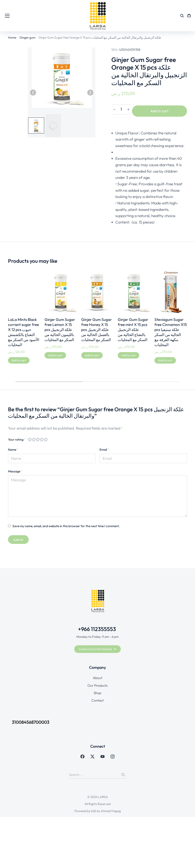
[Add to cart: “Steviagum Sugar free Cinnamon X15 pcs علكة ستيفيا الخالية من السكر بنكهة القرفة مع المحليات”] (165, 358)
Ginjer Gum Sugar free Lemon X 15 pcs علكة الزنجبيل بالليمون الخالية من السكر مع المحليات (60, 328)
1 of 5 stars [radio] (30, 437)
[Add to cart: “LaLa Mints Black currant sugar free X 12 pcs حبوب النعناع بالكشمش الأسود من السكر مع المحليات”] (19, 358)
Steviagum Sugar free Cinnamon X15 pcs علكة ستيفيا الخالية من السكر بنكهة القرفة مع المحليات (171, 330)
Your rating (17, 437)
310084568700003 (35, 720)
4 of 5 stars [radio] (42, 437)
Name (13, 447)
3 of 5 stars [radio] (38, 437)
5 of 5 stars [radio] (46, 437)
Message (15, 469)
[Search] (123, 773)
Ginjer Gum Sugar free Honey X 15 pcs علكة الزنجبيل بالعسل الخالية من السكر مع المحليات (96, 328)
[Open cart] (189, 16)
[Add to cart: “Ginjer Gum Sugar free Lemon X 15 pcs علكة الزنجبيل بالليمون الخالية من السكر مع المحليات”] (55, 353)
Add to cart (161, 110)
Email (104, 447)
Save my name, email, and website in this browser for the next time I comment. (66, 524)
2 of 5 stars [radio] (34, 437)
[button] (33, 93)
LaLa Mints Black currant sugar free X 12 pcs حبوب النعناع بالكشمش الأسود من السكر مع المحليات (24, 330)
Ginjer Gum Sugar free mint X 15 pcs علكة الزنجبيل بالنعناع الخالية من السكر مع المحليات (133, 328)
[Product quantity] (121, 110)
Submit (18, 538)
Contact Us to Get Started (97, 647)
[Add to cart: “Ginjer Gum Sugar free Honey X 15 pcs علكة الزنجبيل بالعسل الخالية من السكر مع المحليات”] (92, 353)
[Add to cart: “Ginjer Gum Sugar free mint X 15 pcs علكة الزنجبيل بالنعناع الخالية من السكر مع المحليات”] (128, 353)
